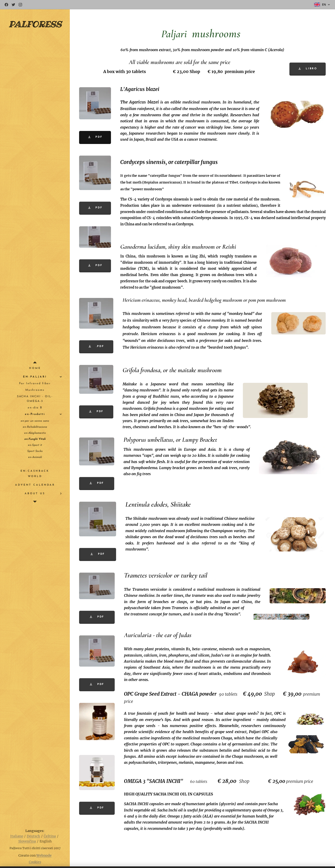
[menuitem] (35, 368)
